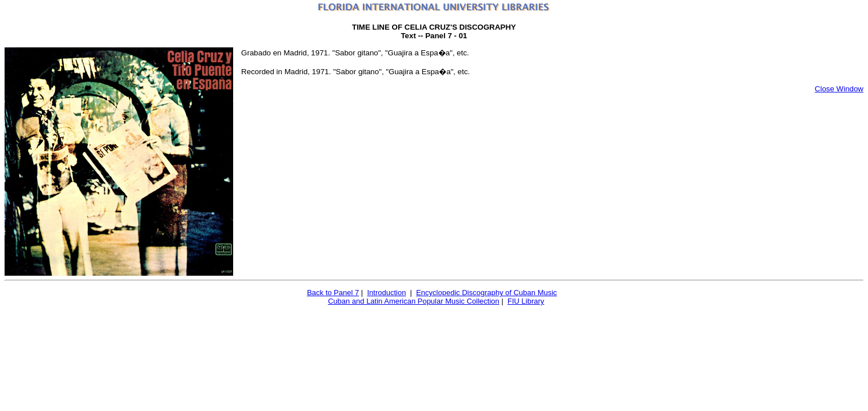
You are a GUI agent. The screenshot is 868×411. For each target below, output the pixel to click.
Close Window (839, 89)
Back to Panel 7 (333, 293)
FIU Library (526, 301)
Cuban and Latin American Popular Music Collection (414, 301)
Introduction (386, 293)
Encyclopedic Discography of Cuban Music (486, 293)
